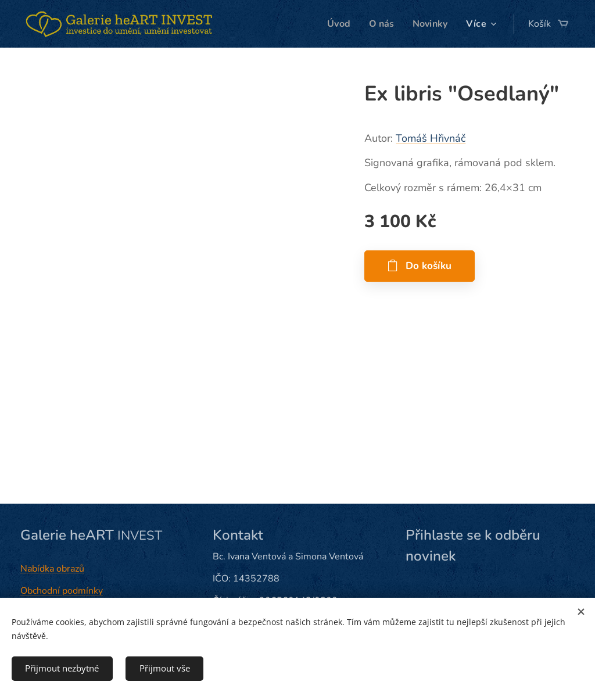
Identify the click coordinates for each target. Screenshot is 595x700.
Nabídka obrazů (52, 569)
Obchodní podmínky (62, 591)
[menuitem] (336, 24)
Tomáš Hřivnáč (431, 138)
